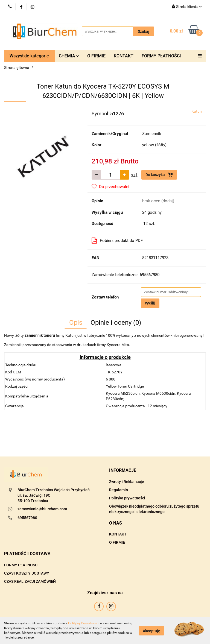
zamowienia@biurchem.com (42, 509)
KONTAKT (124, 56)
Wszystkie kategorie (29, 56)
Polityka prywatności (127, 498)
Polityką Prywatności (84, 623)
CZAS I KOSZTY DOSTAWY (27, 573)
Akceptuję (151, 631)
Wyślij (150, 303)
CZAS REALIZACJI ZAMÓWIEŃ (30, 581)
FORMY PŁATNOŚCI (161, 56)
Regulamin (119, 490)
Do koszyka (159, 175)
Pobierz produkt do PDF (117, 241)
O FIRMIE (96, 56)
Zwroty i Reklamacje (127, 482)
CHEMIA (69, 56)
